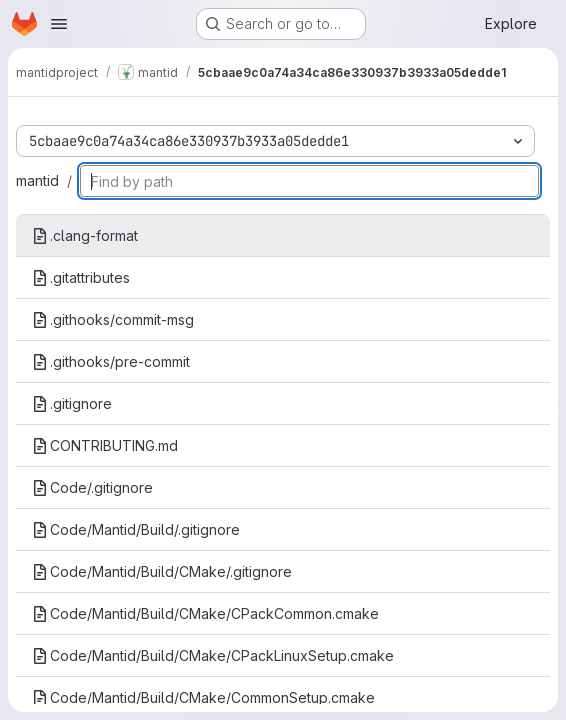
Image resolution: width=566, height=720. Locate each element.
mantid (37, 180)
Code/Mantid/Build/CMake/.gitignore (162, 571)
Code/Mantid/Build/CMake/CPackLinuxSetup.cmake (213, 655)
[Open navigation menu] (59, 24)
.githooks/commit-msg (113, 319)
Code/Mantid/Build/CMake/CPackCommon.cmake (205, 613)
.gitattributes (81, 277)
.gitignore (72, 403)
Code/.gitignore (92, 487)
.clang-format (85, 235)
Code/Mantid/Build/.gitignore (136, 529)
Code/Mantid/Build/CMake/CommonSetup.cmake (203, 697)
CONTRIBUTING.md (105, 445)
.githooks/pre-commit (111, 361)
